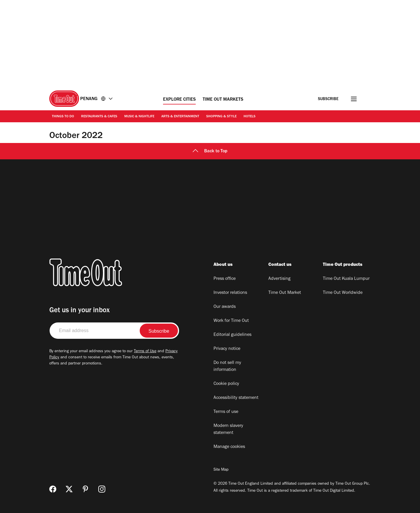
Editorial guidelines (232, 335)
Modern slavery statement (228, 430)
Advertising (279, 279)
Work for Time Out (231, 321)
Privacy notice (227, 349)
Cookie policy (226, 384)
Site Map (221, 470)
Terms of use (226, 412)
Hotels (250, 117)
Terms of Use (145, 352)
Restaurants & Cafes (99, 117)
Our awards (225, 307)
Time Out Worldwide (343, 293)
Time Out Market (285, 293)
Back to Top (210, 151)
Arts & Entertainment (180, 117)
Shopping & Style (221, 117)
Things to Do (63, 117)
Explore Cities (179, 100)
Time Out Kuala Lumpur (346, 279)
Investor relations (230, 293)
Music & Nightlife (139, 117)
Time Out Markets (223, 100)
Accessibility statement (236, 398)
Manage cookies (229, 447)
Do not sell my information (227, 367)
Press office (225, 279)
